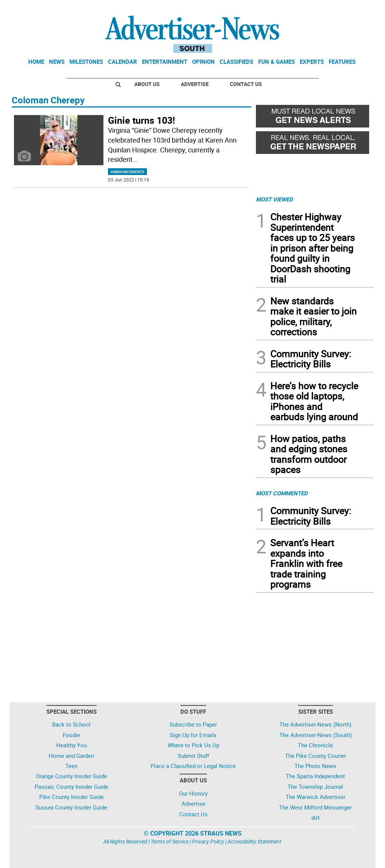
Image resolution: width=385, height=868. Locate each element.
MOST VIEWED (274, 199)
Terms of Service (170, 841)
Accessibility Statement (255, 841)
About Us (147, 84)
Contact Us (246, 84)
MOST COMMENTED (282, 493)
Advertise (195, 84)
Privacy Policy (208, 841)
